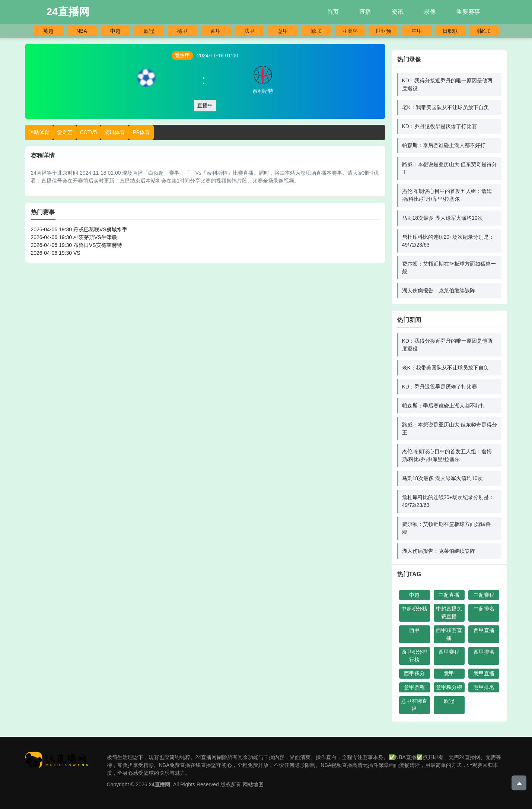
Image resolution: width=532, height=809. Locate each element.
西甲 (216, 31)
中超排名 (484, 609)
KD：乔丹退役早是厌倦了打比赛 (439, 126)
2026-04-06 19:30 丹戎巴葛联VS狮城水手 (79, 229)
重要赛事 (468, 12)
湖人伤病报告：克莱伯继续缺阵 (439, 291)
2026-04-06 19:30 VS (56, 253)
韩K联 (484, 31)
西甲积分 (414, 673)
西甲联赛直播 (449, 634)
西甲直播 (484, 630)
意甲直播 (484, 673)
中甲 (417, 31)
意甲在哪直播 (414, 705)
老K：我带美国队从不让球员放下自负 (445, 107)
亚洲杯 (350, 31)
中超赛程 (484, 595)
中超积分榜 (414, 609)
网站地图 (253, 784)
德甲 (182, 31)
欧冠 (149, 31)
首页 (333, 12)
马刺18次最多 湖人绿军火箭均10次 (442, 218)
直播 (365, 12)
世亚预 (383, 31)
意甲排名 (484, 687)
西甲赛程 (449, 652)
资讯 (398, 12)
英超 (48, 31)
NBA (82, 31)
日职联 (450, 31)
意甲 (283, 31)
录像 (430, 12)
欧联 (316, 31)
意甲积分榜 (449, 687)
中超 (115, 31)
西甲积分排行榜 (414, 656)
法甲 (249, 31)
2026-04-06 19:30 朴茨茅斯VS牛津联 (74, 237)
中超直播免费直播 (449, 613)
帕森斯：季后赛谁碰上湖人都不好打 (444, 145)
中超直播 (449, 595)
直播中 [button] (205, 105)
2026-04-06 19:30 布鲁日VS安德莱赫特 (77, 245)
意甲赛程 (414, 687)
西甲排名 (484, 652)
